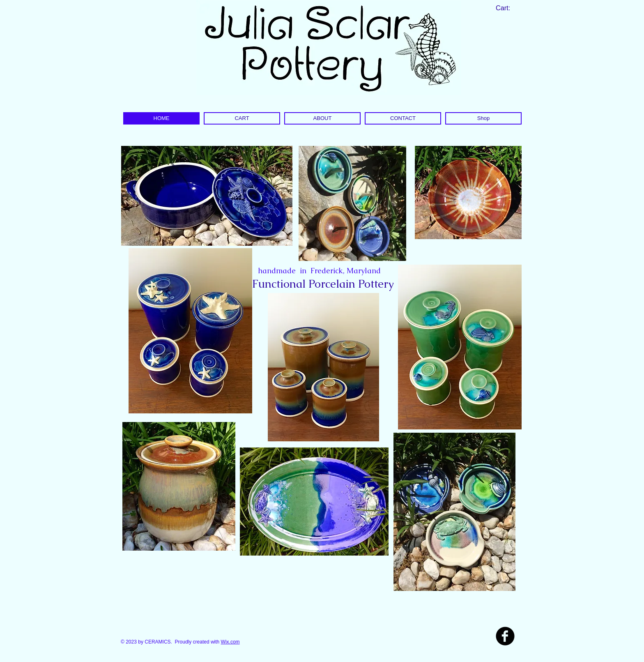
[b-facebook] (505, 636)
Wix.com (230, 642)
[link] (508, 8)
